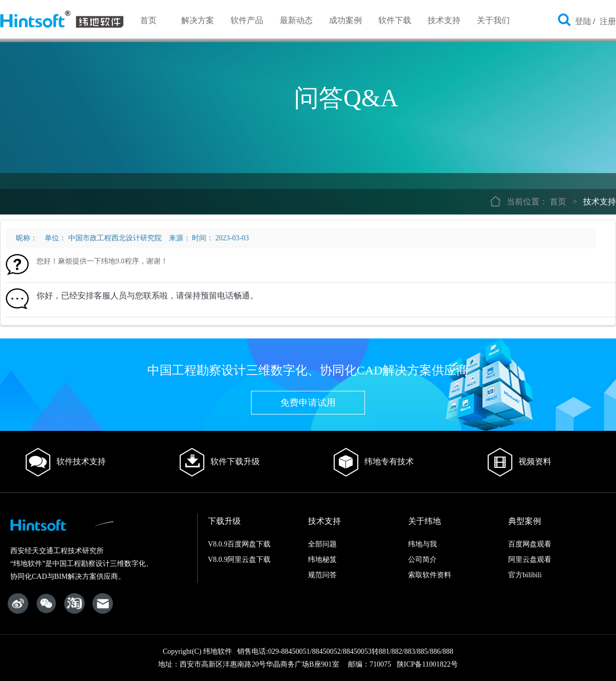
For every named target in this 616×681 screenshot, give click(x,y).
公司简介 (422, 560)
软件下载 (395, 20)
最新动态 (296, 20)
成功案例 (345, 20)
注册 (608, 21)
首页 (148, 20)
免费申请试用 (308, 403)
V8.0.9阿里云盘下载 (239, 560)
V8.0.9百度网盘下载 (239, 544)
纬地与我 (422, 544)
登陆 (583, 21)
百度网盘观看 (530, 544)
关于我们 (493, 20)
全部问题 (322, 544)
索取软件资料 (430, 575)
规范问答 (322, 575)
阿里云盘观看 (530, 560)
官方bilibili (525, 575)
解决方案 (198, 20)
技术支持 (444, 20)
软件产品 (247, 20)
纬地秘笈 (322, 560)
